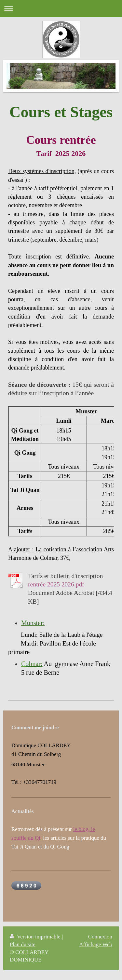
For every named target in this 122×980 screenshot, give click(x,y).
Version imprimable (36, 937)
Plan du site (23, 944)
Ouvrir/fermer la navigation (61, 9)
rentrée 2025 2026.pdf (56, 584)
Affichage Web (96, 944)
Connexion (100, 937)
